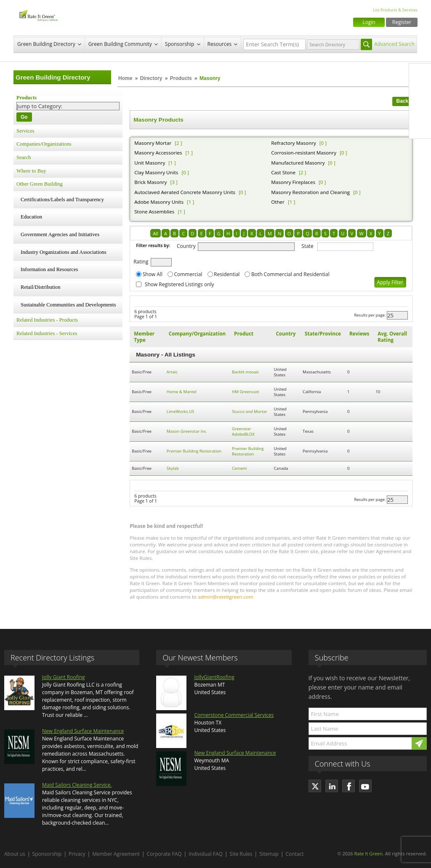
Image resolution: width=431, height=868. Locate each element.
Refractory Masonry (294, 143)
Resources (220, 44)
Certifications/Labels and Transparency (62, 200)
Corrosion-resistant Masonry (304, 153)
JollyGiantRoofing (214, 677)
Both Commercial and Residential (290, 274)
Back (403, 101)
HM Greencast (246, 392)
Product (244, 334)
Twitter (420, 92)
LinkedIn (420, 110)
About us (15, 854)
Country (186, 246)
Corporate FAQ (164, 854)
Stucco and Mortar (250, 411)
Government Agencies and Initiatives (60, 234)
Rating (141, 262)
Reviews (359, 334)
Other (278, 202)
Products (181, 78)
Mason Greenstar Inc (186, 431)
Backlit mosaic (245, 372)
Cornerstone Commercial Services (234, 715)
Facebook (420, 75)
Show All (153, 274)
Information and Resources (49, 269)
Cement (239, 468)
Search (24, 157)
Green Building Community (120, 44)
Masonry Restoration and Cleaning (310, 192)
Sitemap (269, 854)
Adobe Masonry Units (159, 202)
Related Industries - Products (47, 320)
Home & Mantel (182, 392)
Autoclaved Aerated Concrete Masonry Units (185, 192)
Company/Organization (197, 334)
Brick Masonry (150, 182)
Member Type (144, 337)
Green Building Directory (46, 44)
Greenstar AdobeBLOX (243, 431)
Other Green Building (40, 184)
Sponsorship (180, 44)
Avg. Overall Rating (392, 337)
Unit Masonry (150, 163)
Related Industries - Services (47, 333)
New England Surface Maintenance (83, 731)
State (307, 246)
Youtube (420, 128)
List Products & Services (395, 10)
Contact (295, 854)
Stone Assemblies (154, 212)
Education (31, 217)
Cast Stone (283, 172)
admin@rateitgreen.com (226, 597)
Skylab (173, 468)
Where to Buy (31, 171)
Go (24, 117)
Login (369, 22)
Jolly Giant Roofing (64, 677)
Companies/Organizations (44, 144)
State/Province (323, 334)
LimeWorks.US (180, 411)
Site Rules (241, 854)
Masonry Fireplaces (293, 182)
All (155, 233)
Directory (151, 78)
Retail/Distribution (40, 287)
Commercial (188, 274)
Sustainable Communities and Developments (68, 305)
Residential (227, 274)
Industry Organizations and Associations (64, 252)
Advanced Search (394, 44)
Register (402, 22)
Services (25, 131)
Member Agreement (116, 854)
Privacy (77, 854)
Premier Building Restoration (194, 451)
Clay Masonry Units (156, 172)
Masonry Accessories (158, 153)
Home (125, 78)
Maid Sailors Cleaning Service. (77, 785)
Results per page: (370, 315)
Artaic (172, 372)
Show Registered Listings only (180, 284)
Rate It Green (368, 853)
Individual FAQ (206, 854)
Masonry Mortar (153, 143)
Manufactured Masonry (298, 163)
